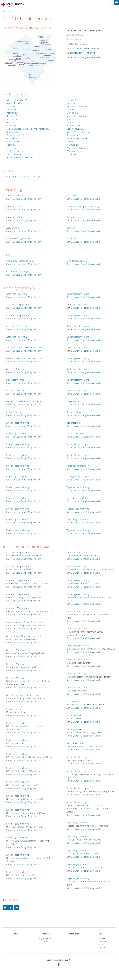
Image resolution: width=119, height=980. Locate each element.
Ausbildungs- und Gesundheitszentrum (25, 348)
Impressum (102, 947)
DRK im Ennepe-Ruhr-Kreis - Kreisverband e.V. (28, 129)
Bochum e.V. (12, 113)
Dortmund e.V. (13, 132)
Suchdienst (72, 239)
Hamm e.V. (12, 148)
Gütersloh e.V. (13, 142)
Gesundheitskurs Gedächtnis (20, 261)
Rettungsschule (74, 412)
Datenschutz (102, 944)
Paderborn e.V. (74, 126)
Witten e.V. (72, 154)
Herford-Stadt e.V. (15, 154)
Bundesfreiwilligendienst (18, 239)
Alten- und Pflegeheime (17, 294)
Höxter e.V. (72, 100)
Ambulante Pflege (15, 196)
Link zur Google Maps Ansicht (87, 57)
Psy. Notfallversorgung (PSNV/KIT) (83, 206)
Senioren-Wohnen (75, 433)
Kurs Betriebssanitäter (77, 261)
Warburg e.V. (73, 145)
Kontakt (102, 938)
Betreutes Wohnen (15, 369)
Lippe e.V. (71, 103)
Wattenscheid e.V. (75, 151)
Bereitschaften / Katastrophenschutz (24, 358)
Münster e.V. (73, 119)
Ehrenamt (71, 196)
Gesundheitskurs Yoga (17, 272)
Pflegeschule (73, 401)
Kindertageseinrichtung (18, 423)
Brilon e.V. (11, 122)
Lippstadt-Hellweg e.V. (77, 106)
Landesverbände (21, 12)
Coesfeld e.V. (12, 126)
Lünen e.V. (72, 110)
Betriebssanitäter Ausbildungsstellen (24, 401)
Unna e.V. (71, 142)
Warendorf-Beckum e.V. (78, 148)
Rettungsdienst (74, 217)
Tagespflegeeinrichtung (78, 487)
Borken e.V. (12, 116)
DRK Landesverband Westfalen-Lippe (24, 177)
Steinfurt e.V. (73, 135)
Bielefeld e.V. (12, 110)
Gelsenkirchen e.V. (15, 135)
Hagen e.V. (11, 145)
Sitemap (102, 941)
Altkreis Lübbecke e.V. (17, 100)
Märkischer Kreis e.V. (77, 116)
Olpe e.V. (71, 122)
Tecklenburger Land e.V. (78, 138)
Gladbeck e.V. (13, 138)
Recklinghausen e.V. (76, 129)
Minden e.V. (72, 113)
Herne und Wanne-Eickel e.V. (20, 157)
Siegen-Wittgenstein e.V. (78, 132)
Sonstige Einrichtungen (78, 444)
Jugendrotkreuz (14, 412)
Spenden (71, 228)
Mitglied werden (45, 938)
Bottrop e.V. (12, 119)
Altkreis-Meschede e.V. (17, 103)
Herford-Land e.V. (15, 151)
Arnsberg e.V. (13, 106)
